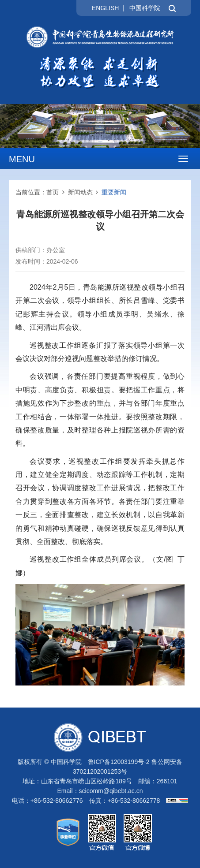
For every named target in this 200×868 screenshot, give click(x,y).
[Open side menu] (183, 159)
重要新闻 (114, 192)
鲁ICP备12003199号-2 (119, 762)
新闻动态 (80, 192)
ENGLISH (105, 8)
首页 (53, 192)
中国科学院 (145, 8)
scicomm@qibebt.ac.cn (111, 791)
